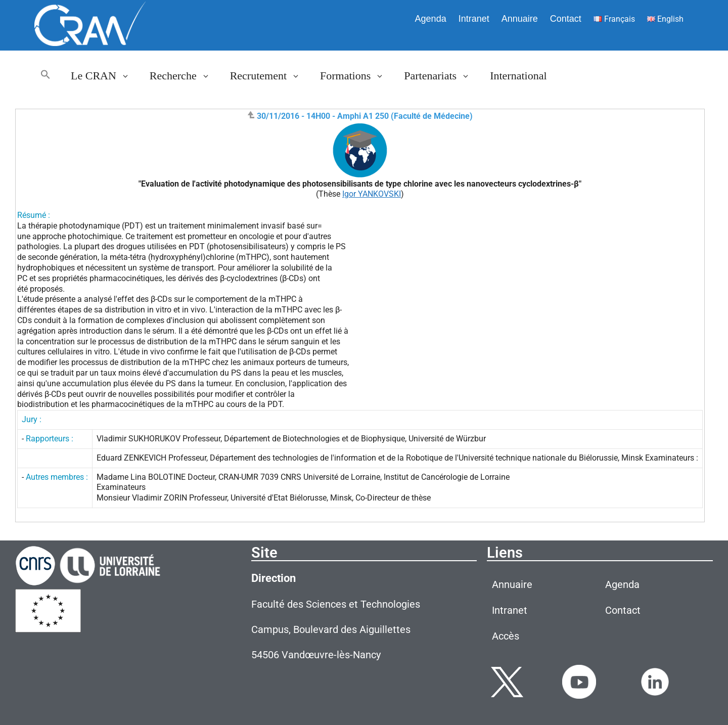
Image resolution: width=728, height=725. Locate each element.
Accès (506, 636)
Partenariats (442, 76)
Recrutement (270, 76)
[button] (45, 76)
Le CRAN (105, 76)
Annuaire (520, 19)
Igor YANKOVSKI (372, 194)
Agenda (431, 19)
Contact (566, 19)
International (518, 76)
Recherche (185, 76)
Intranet (474, 19)
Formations (357, 76)
